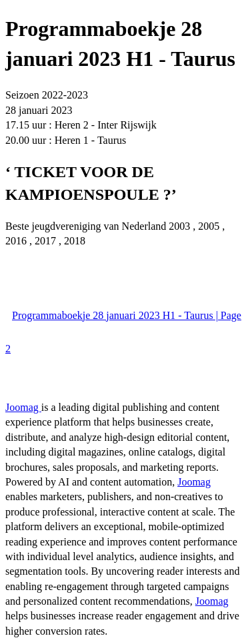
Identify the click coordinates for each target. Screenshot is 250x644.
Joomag (23, 407)
